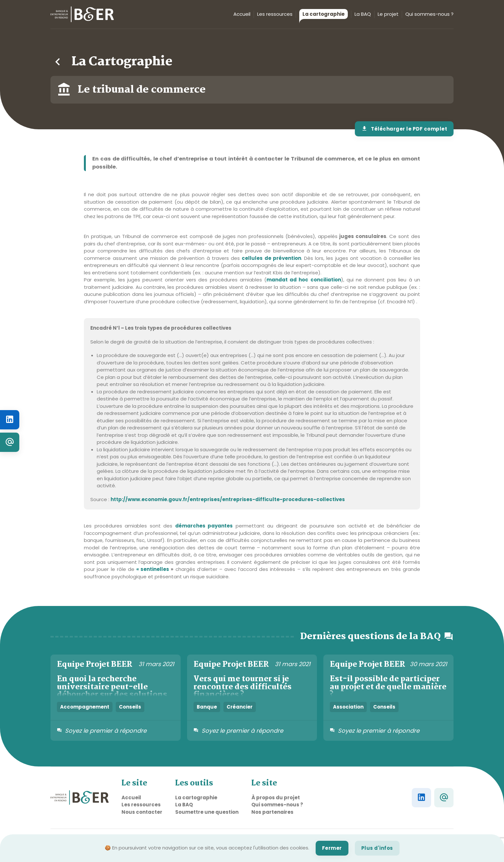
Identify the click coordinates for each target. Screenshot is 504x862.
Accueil (242, 14)
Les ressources (275, 14)
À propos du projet (276, 798)
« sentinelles (155, 569)
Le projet (388, 14)
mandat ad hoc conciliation (304, 280)
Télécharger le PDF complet (404, 129)
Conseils (130, 707)
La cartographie (322, 15)
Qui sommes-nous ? (429, 14)
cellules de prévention (271, 258)
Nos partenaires (272, 812)
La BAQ (363, 14)
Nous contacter (142, 812)
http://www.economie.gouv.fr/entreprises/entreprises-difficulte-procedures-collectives (228, 499)
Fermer (332, 848)
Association (348, 707)
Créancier (240, 707)
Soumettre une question (207, 812)
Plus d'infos (377, 848)
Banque (207, 707)
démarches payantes (204, 526)
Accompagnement (85, 707)
